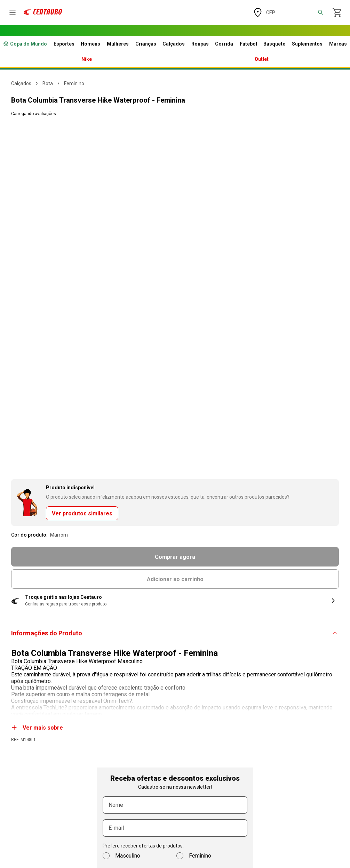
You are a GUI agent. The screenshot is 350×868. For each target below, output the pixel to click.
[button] (175, 600)
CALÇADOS (21, 83)
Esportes (64, 44)
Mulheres (118, 44)
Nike (87, 59)
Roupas (200, 44)
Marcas (338, 44)
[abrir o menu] (13, 13)
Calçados (174, 44)
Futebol (248, 44)
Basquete (274, 44)
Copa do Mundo (25, 44)
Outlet (262, 59)
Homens (90, 44)
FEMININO (74, 83)
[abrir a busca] (321, 13)
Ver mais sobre (37, 728)
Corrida (224, 44)
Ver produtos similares (82, 513)
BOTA (48, 83)
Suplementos (307, 44)
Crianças (146, 44)
